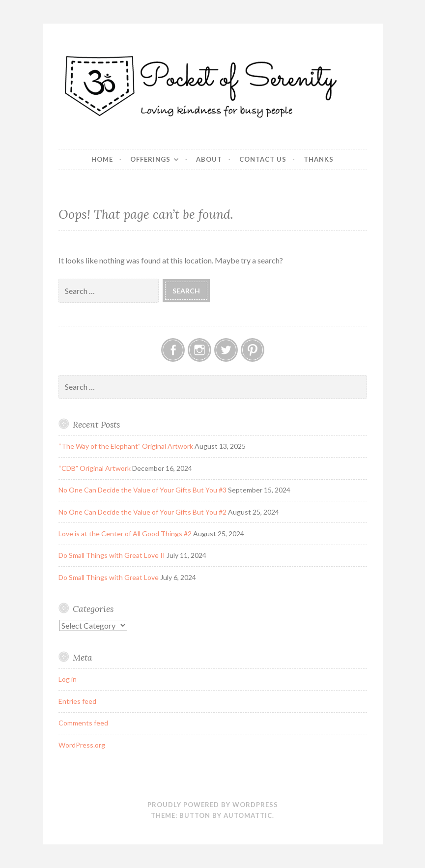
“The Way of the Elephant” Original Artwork (126, 446)
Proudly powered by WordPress (213, 805)
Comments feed (83, 723)
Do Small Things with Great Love (109, 577)
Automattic (248, 815)
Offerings (150, 159)
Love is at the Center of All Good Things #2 (125, 534)
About (209, 159)
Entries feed (77, 701)
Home (102, 159)
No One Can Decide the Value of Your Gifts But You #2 (142, 512)
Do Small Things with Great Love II (112, 555)
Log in (68, 679)
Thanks (319, 159)
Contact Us (263, 159)
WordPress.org (82, 745)
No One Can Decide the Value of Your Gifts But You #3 (142, 490)
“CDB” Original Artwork (95, 468)
